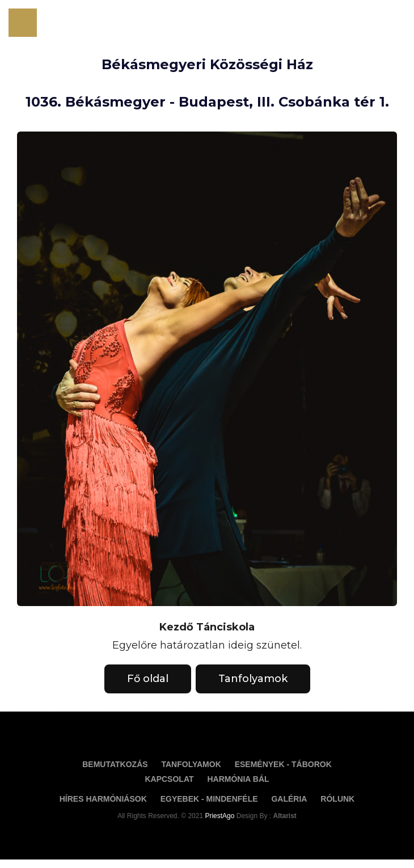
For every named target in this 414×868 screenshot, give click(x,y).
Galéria (289, 799)
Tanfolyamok (253, 679)
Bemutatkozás (115, 764)
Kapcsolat (169, 779)
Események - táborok (283, 764)
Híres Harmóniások (103, 799)
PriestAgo (220, 816)
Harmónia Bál (238, 779)
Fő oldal (148, 679)
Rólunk (337, 799)
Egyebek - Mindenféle (209, 799)
